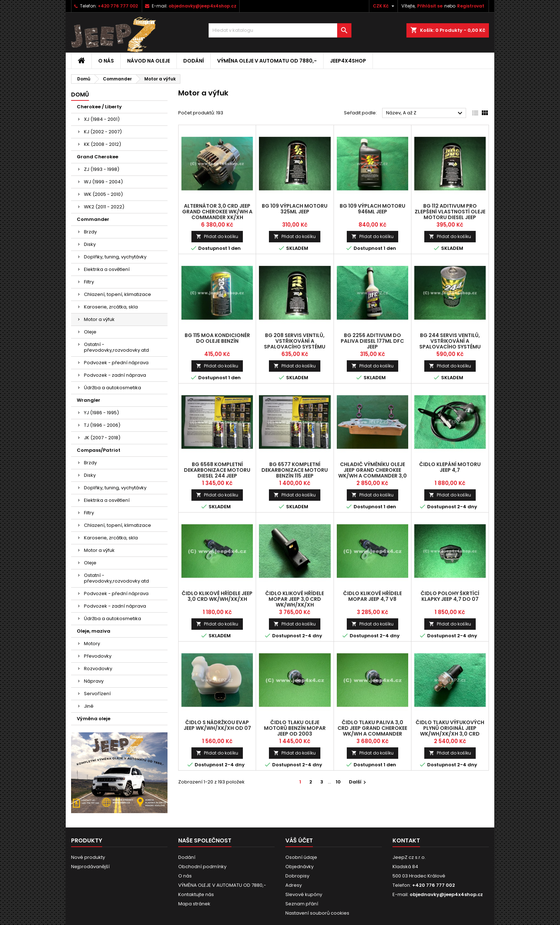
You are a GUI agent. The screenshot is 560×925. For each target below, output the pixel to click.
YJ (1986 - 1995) (101, 413)
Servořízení (97, 694)
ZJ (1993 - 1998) (102, 169)
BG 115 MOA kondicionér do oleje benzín (217, 338)
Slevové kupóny (304, 894)
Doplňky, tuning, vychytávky (115, 257)
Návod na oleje (149, 61)
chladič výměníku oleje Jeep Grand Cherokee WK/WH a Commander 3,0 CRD (372, 473)
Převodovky (98, 656)
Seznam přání (302, 904)
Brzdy (90, 232)
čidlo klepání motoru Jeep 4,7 (450, 467)
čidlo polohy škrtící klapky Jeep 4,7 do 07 (450, 596)
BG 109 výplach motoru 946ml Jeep (372, 209)
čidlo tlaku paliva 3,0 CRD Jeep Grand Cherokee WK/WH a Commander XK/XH (372, 731)
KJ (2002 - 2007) (103, 132)
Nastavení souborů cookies (317, 913)
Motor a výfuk (99, 319)
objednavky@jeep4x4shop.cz (202, 6)
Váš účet (299, 840)
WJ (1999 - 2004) (103, 182)
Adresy (294, 885)
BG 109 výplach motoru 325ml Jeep (295, 209)
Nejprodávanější (90, 867)
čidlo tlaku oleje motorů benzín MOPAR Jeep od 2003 (295, 728)
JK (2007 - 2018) (102, 438)
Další (358, 782)
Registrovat (471, 6)
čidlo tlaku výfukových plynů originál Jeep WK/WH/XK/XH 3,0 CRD (450, 728)
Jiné (89, 706)
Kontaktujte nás (196, 894)
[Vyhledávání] (280, 30)
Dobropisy (297, 876)
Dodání (194, 61)
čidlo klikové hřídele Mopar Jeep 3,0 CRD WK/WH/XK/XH (295, 599)
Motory (92, 644)
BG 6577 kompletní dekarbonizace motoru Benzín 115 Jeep (295, 470)
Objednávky (299, 867)
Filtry (89, 282)
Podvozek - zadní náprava (115, 375)
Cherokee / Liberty (99, 107)
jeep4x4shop (348, 61)
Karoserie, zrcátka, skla (111, 307)
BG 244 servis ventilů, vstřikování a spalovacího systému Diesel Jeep (450, 344)
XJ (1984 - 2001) (102, 119)
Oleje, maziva (94, 631)
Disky (90, 244)
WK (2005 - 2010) (103, 194)
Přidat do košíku (217, 236)
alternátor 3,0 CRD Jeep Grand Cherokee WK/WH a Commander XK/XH (217, 212)
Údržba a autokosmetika (112, 388)
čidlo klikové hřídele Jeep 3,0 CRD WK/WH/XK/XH (217, 596)
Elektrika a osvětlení (107, 269)
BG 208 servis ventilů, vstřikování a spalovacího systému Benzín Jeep (295, 344)
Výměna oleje (94, 719)
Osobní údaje (301, 857)
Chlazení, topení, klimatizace (117, 294)
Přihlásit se (430, 6)
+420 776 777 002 (118, 6)
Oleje (90, 332)
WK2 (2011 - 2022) (104, 207)
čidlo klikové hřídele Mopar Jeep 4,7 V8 (372, 596)
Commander (93, 219)
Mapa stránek (194, 904)
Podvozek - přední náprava (116, 363)
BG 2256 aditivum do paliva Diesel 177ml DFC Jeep (372, 341)
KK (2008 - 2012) (102, 144)
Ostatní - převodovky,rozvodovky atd (116, 347)
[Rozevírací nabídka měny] (384, 6)
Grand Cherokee (97, 157)
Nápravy (94, 681)
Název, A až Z (425, 113)
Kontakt (406, 840)
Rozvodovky (98, 669)
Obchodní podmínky (202, 867)
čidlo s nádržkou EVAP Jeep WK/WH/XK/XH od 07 (217, 725)
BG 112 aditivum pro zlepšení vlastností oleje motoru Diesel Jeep (450, 212)
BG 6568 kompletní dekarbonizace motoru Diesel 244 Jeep (217, 470)
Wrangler (89, 400)
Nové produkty (88, 857)
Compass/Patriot (99, 450)
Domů (80, 95)
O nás (106, 61)
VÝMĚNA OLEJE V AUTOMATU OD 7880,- (267, 61)
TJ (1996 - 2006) (102, 425)
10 (338, 782)
